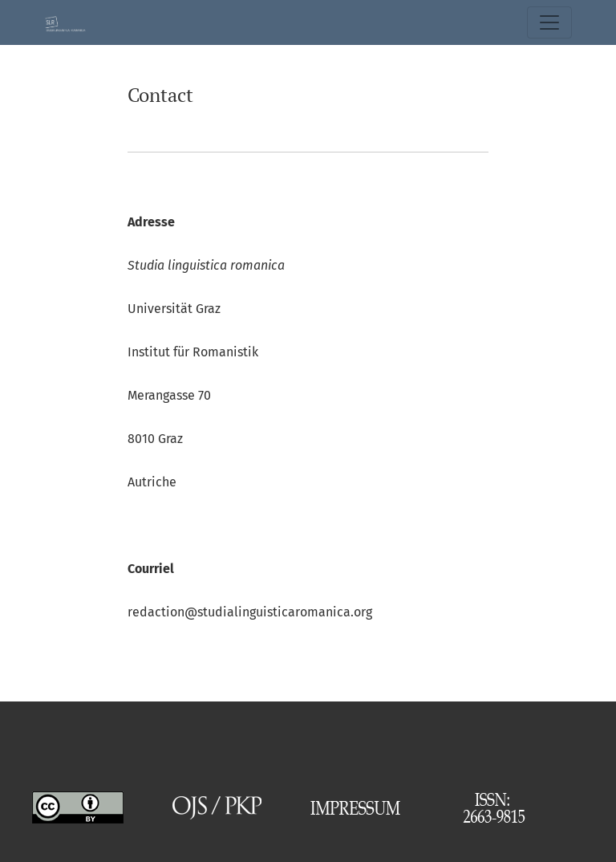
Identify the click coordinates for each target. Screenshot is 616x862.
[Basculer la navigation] (549, 22)
